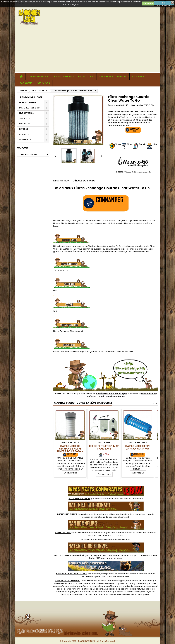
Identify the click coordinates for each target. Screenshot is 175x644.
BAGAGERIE (26, 83)
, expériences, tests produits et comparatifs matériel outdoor (102, 574)
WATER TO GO (147, 105)
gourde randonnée (115, 396)
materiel (118, 514)
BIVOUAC (122, 76)
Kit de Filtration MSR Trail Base (104, 447)
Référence (113, 105)
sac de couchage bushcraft (115, 517)
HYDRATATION (86, 76)
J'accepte (148, 3)
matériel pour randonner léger (111, 393)
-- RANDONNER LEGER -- (31, 97)
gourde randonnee (74, 589)
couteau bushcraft (91, 517)
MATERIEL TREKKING (62, 76)
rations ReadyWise (140, 594)
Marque (136, 105)
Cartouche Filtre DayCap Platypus (138, 447)
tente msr (94, 586)
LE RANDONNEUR (37, 76)
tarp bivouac (116, 535)
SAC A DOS (105, 76)
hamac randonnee (98, 535)
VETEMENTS (44, 83)
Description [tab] (61, 181)
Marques (23, 148)
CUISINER (137, 76)
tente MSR (124, 576)
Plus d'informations (164, 3)
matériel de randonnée (131, 499)
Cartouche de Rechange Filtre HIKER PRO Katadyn (70, 449)
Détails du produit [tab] (85, 181)
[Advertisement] (87, 50)
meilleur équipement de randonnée (102, 540)
